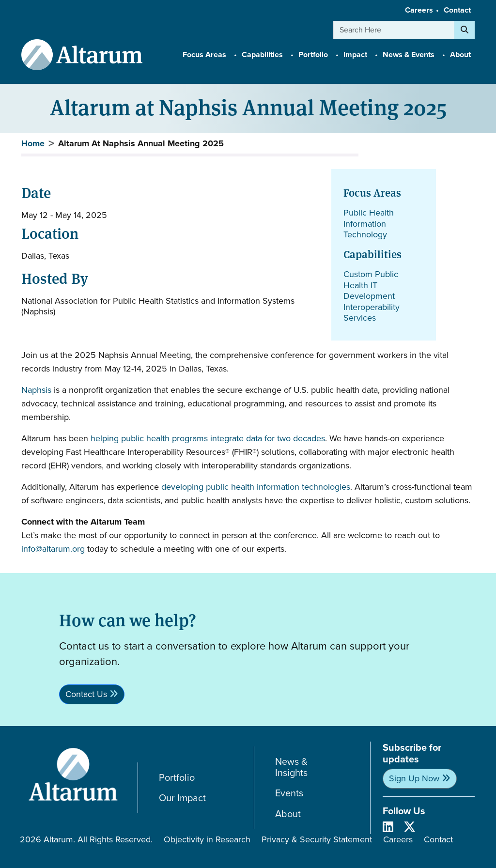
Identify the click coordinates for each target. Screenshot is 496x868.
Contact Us (86, 694)
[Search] (465, 30)
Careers (419, 10)
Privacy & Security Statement (317, 839)
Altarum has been (56, 438)
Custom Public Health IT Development (371, 285)
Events (289, 793)
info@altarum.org (53, 549)
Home (33, 143)
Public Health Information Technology (369, 224)
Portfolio (177, 778)
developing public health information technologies (256, 487)
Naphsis (36, 390)
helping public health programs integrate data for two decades (208, 438)
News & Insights (291, 767)
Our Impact (182, 798)
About (288, 814)
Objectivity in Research (207, 839)
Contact (457, 10)
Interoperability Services (372, 313)
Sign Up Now (414, 778)
